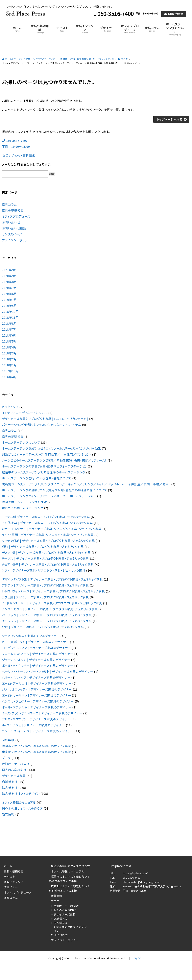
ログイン (139, 958)
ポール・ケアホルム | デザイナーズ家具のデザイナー (37, 707)
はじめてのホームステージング (23, 508)
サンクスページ (12, 234)
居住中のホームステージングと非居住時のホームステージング (44, 472)
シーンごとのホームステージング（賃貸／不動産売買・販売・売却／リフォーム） (54, 460)
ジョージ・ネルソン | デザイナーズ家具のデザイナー (36, 660)
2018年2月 (10, 359)
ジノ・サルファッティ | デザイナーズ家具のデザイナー (37, 689)
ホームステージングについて (175, 29)
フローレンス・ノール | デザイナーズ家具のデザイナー (38, 654)
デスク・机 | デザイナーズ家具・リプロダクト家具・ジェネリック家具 (46, 552)
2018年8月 (10, 323)
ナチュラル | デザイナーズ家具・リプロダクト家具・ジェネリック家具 (47, 621)
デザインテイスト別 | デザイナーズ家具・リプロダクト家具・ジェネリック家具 (52, 579)
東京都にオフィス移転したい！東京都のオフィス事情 (36, 752)
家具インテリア (85, 29)
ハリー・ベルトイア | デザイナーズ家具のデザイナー (36, 677)
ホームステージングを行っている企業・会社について (37, 478)
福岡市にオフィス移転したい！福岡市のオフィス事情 (36, 746)
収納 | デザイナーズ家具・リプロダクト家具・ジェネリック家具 (43, 547)
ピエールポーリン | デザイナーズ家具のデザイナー (36, 642)
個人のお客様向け (14, 770)
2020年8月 (10, 282)
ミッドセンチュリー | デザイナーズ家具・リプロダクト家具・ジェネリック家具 (52, 603)
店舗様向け (10, 782)
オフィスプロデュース (130, 29)
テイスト (62, 29)
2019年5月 (10, 306)
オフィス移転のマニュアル (19, 802)
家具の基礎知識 (40, 29)
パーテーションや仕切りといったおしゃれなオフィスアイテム (42, 425)
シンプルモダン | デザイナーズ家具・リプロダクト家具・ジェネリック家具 (50, 609)
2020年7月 (10, 288)
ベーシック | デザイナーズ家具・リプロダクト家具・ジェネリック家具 (47, 615)
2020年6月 (10, 294)
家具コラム (152, 29)
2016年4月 (10, 377)
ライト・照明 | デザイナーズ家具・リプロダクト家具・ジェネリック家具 (48, 535)
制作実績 (8, 740)
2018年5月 (10, 341)
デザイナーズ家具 (14, 776)
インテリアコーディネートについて (25, 413)
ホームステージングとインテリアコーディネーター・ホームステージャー (49, 496)
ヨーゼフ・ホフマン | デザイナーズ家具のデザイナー (36, 648)
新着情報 (8, 814)
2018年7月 (10, 329)
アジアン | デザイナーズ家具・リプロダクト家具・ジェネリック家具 (45, 585)
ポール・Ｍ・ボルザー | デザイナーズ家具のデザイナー (38, 666)
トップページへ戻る (170, 119)
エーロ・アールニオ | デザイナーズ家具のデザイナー (37, 683)
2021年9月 (10, 270)
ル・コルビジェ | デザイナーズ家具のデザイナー (34, 725)
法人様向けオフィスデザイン (21, 793)
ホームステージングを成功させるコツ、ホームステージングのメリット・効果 (52, 448)
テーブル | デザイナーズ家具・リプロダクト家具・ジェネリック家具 (46, 558)
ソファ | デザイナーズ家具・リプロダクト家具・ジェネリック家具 (44, 570)
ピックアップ (10, 407)
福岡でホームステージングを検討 (24, 502)
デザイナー (107, 29)
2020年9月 (10, 276)
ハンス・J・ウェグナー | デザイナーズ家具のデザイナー (38, 701)
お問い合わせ (175, 14)
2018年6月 (10, 335)
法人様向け (10, 788)
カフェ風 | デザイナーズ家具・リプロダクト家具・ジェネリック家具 (45, 597)
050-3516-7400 (116, 14)
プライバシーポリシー (16, 240)
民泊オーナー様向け (16, 764)
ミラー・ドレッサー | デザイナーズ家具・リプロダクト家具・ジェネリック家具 (52, 529)
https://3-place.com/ (135, 873)
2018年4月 (10, 347)
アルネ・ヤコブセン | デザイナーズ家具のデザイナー (36, 719)
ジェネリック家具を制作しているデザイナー (31, 636)
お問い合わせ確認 (14, 228)
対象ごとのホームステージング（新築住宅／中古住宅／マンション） (47, 454)
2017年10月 (10, 371)
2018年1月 (10, 365)
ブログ (6, 758)
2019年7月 (10, 300)
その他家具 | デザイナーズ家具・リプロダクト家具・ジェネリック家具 (47, 523)
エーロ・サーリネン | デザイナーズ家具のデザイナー (37, 695)
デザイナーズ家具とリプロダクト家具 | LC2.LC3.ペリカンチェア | (45, 419)
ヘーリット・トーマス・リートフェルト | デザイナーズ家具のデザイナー (48, 671)
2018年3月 (10, 353)
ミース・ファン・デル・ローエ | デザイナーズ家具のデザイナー (42, 713)
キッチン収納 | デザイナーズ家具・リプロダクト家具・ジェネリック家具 (48, 541)
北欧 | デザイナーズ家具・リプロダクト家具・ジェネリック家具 (43, 627)
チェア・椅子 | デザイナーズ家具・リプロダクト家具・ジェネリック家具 (48, 564)
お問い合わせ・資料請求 (19, 155)
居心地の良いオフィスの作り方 (22, 808)
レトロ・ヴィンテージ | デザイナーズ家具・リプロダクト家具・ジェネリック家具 (53, 591)
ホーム (17, 29)
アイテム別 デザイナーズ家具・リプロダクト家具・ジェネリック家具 (46, 517)
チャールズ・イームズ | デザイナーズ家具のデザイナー (38, 731)
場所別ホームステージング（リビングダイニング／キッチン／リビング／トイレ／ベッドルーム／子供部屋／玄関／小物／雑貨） (86, 484)
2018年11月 (10, 317)
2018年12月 (10, 311)
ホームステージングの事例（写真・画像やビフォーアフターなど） (45, 466)
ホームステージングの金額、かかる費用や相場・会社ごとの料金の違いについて (55, 490)
